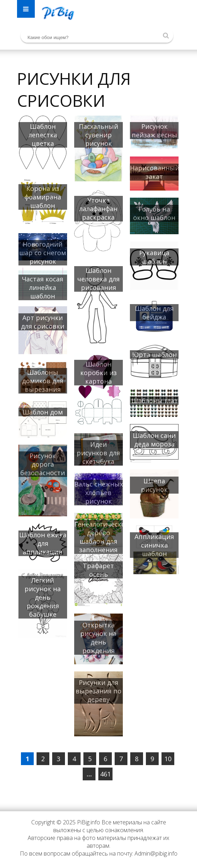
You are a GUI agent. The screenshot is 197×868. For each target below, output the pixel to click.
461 (105, 774)
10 (168, 759)
